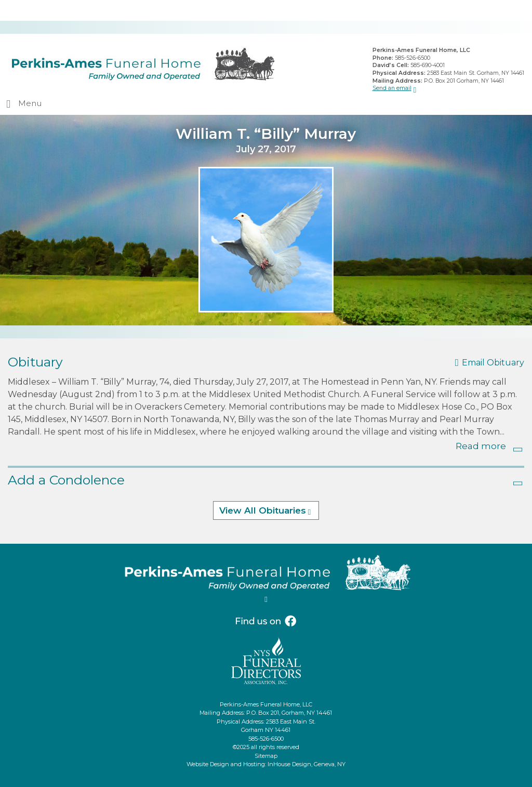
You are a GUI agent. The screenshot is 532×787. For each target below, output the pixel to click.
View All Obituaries (263, 510)
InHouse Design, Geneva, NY (307, 764)
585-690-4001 (428, 65)
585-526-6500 (413, 58)
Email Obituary (493, 363)
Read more (481, 446)
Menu (30, 103)
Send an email (392, 88)
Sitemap (266, 756)
